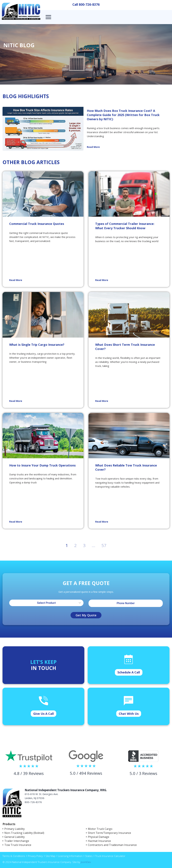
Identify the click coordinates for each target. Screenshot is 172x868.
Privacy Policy (35, 856)
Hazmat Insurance (99, 841)
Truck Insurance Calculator (110, 856)
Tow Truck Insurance (18, 845)
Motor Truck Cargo (100, 829)
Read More (93, 147)
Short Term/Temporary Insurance (109, 833)
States (89, 856)
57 (104, 545)
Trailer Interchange (17, 841)
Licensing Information (70, 856)
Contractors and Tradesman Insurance (112, 845)
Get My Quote (86, 615)
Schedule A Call (129, 672)
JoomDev (86, 862)
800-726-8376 (89, 5)
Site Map (50, 856)
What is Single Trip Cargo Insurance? (37, 345)
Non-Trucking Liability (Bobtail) (24, 833)
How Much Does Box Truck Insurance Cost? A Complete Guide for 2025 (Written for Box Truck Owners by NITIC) (123, 115)
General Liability (15, 837)
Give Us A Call (44, 714)
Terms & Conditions (14, 856)
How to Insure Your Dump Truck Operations (42, 465)
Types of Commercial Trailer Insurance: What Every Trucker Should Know (125, 226)
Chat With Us (129, 714)
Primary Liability (15, 829)
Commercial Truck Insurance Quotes (37, 224)
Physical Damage (99, 837)
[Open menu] (48, 17)
